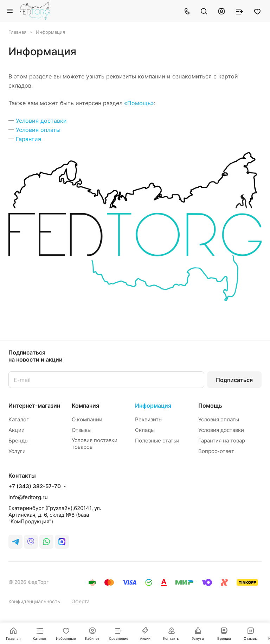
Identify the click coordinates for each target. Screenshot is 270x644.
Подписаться (234, 380)
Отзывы (82, 430)
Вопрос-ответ (216, 451)
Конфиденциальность (34, 601)
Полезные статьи (157, 441)
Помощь (210, 406)
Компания (85, 406)
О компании (87, 419)
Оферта (81, 601)
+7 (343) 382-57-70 (35, 486)
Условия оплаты (38, 130)
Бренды (18, 441)
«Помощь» (139, 103)
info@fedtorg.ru (28, 497)
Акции (17, 430)
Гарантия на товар (222, 441)
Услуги (17, 451)
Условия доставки (41, 121)
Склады (145, 430)
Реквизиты (149, 419)
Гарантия (28, 139)
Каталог (19, 419)
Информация (153, 406)
